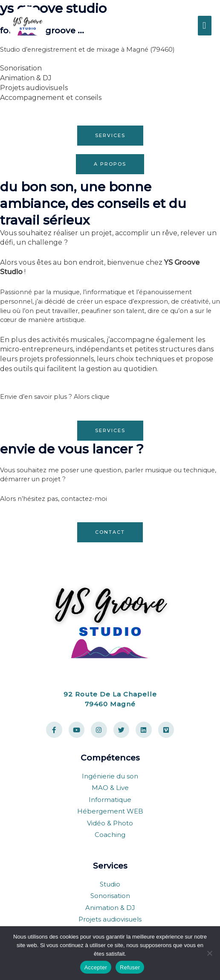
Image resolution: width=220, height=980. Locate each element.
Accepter (96, 967)
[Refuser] (209, 953)
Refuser (130, 967)
